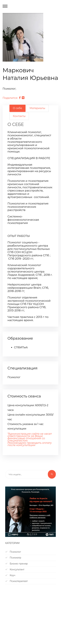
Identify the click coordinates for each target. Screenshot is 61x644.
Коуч (10, 575)
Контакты (19, 116)
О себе (17, 108)
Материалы (37, 108)
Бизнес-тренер (16, 564)
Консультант (15, 569)
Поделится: (10, 98)
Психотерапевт (16, 581)
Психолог (13, 552)
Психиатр (13, 558)
